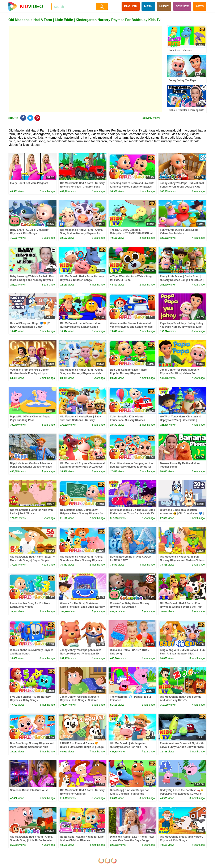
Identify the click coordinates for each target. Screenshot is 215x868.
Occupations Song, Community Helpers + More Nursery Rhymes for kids (81, 514)
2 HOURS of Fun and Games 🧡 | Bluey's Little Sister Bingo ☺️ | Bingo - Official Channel (82, 747)
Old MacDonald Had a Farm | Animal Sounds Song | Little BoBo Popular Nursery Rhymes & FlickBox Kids (32, 840)
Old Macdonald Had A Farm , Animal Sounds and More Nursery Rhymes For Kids (82, 560)
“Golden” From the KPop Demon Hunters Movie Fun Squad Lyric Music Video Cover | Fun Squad (30, 373)
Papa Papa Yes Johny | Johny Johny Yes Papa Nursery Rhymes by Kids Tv (182, 327)
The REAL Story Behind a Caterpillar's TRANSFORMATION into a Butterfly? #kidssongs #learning (132, 233)
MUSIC (164, 6)
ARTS (200, 6)
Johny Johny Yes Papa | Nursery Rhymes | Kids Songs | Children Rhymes (79, 700)
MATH (148, 6)
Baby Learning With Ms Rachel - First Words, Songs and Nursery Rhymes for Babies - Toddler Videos (32, 280)
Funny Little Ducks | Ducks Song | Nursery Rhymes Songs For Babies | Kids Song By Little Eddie (182, 280)
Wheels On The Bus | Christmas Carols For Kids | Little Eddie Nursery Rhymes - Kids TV (82, 607)
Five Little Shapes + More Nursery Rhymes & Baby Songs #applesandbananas (30, 700)
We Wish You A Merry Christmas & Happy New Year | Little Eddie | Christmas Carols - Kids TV (181, 420)
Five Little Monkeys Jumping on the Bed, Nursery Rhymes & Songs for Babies (131, 467)
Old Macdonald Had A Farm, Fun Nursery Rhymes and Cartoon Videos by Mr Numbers (182, 560)
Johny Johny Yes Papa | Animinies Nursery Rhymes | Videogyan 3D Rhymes (81, 654)
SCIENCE (182, 6)
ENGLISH (131, 6)
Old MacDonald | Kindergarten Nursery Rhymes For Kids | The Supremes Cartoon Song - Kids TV (131, 747)
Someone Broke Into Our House (29, 790)
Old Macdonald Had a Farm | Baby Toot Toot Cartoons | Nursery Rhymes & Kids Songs (80, 420)
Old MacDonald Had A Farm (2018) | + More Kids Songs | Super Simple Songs (32, 560)
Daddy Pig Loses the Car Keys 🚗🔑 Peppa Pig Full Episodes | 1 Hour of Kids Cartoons (182, 794)
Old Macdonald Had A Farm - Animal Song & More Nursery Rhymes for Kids (82, 233)
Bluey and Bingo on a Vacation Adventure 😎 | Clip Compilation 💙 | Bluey (182, 514)
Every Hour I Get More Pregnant (29, 183)
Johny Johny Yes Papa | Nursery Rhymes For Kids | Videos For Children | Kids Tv (179, 373)
